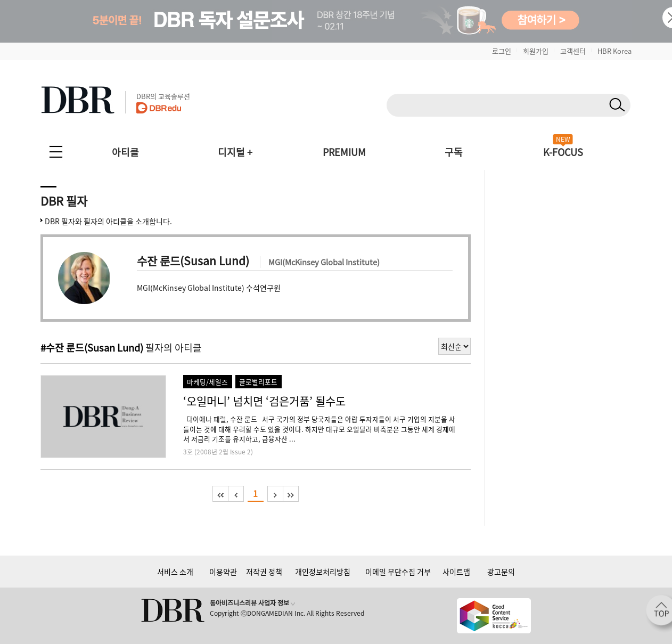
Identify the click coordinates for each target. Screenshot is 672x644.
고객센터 (573, 51)
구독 (454, 152)
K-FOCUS (563, 152)
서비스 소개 (175, 572)
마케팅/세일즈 (207, 382)
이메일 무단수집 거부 (398, 572)
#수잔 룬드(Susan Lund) (92, 348)
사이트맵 (456, 572)
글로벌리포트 (258, 382)
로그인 (502, 51)
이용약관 (223, 572)
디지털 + (235, 152)
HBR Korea (614, 51)
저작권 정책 (264, 572)
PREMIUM (344, 152)
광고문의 (501, 572)
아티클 (125, 152)
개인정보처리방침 (323, 572)
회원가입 (536, 51)
